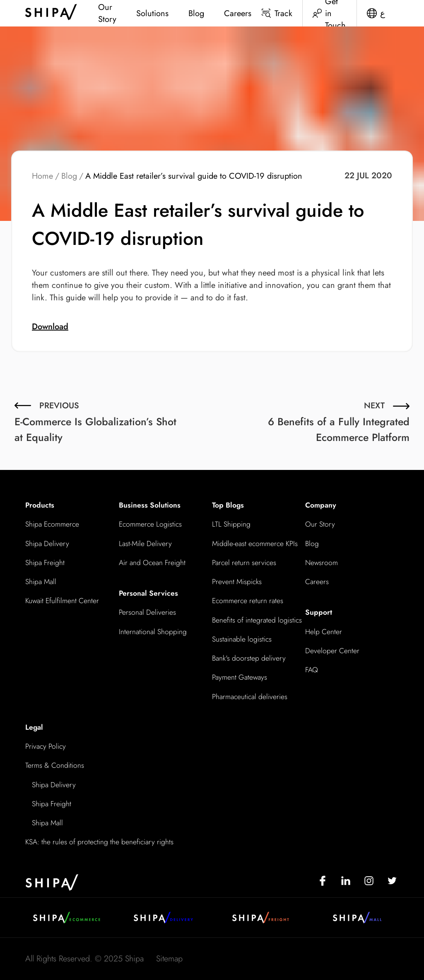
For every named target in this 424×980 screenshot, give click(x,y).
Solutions (152, 13)
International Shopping (153, 632)
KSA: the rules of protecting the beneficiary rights (99, 842)
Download (50, 327)
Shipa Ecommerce (52, 524)
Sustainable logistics (242, 639)
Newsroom (322, 563)
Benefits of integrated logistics (257, 620)
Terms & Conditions (55, 765)
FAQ (312, 670)
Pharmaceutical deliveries (250, 697)
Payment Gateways (240, 677)
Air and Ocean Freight (152, 563)
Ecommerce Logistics (150, 524)
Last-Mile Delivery (145, 544)
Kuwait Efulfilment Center (62, 601)
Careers (238, 13)
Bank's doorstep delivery (249, 658)
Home (42, 176)
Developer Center (332, 651)
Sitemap (169, 959)
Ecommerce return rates (248, 601)
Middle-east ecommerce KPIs (255, 544)
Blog (196, 13)
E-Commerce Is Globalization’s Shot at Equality (97, 421)
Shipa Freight (45, 563)
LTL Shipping (231, 524)
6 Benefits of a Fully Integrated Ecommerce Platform (339, 421)
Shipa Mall (41, 582)
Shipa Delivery (47, 544)
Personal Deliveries (147, 612)
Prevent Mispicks (237, 582)
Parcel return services (244, 563)
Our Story (107, 13)
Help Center (324, 632)
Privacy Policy (46, 746)
